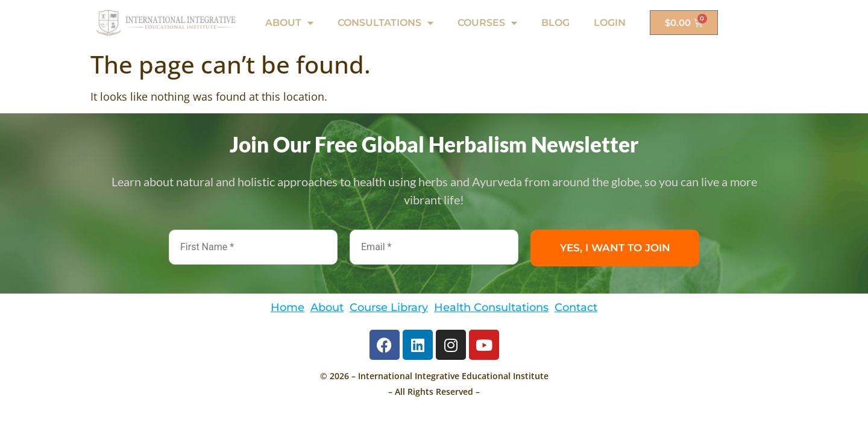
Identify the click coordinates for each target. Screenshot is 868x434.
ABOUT (289, 23)
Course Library (389, 307)
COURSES (487, 23)
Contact (576, 307)
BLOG (555, 23)
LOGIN (610, 23)
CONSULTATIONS (385, 23)
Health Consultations (491, 307)
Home (288, 307)
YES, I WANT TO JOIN (615, 248)
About (327, 307)
